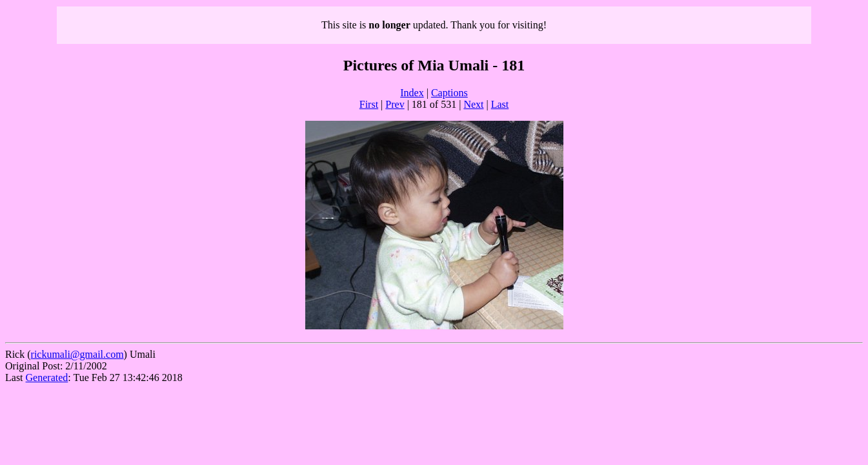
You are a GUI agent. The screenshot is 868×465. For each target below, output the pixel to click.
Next (473, 104)
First (369, 104)
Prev (395, 104)
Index (412, 93)
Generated (47, 377)
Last (500, 104)
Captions (449, 93)
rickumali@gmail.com (77, 354)
